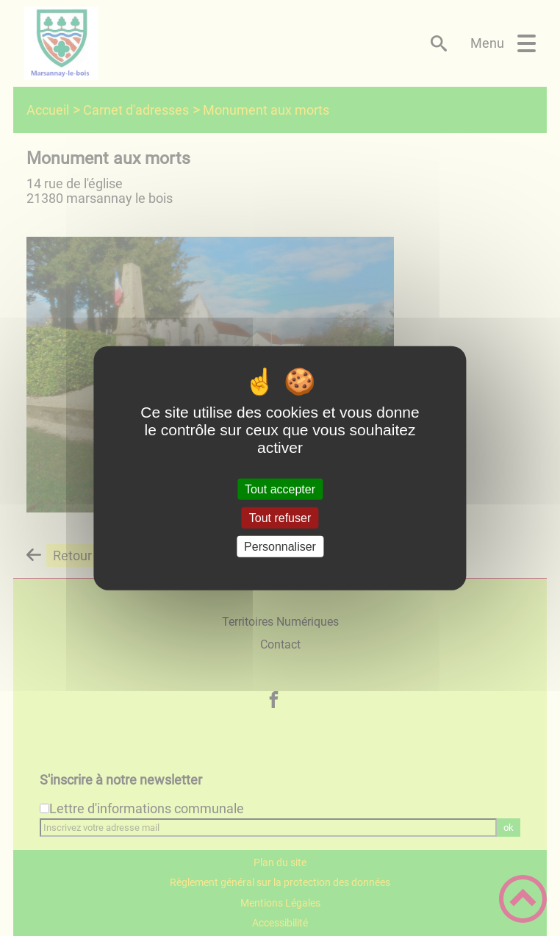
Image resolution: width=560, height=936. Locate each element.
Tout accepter (280, 489)
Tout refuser (280, 517)
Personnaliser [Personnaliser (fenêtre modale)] (280, 547)
